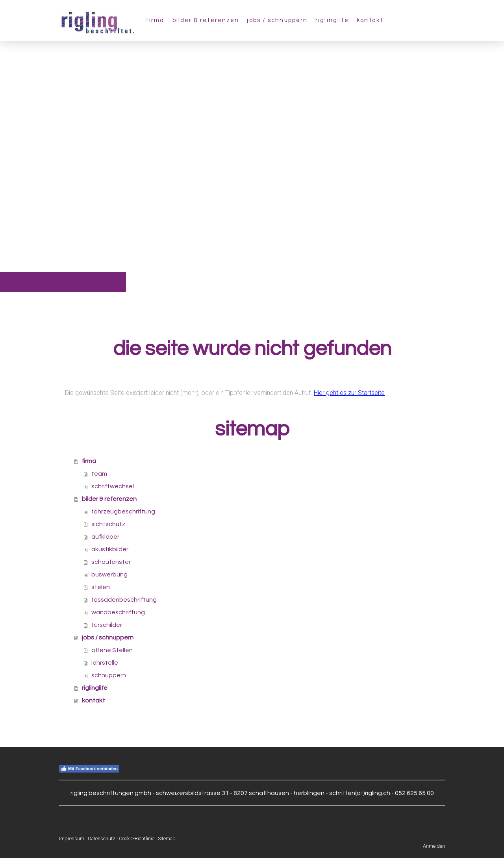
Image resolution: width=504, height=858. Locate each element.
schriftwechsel (113, 486)
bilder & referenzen (206, 20)
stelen (101, 587)
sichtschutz (108, 524)
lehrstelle (105, 663)
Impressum (72, 839)
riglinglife (332, 20)
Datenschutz (102, 839)
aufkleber (105, 537)
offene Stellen (112, 650)
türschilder (107, 625)
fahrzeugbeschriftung (123, 511)
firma (155, 20)
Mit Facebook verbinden (89, 769)
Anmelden (434, 846)
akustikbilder (110, 549)
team (99, 474)
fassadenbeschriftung (124, 600)
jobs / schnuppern (277, 20)
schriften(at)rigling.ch (360, 793)
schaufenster (111, 562)
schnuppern (109, 675)
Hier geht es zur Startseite (349, 393)
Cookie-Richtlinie (137, 839)
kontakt (370, 20)
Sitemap (167, 839)
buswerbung (109, 574)
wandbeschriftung (118, 612)
